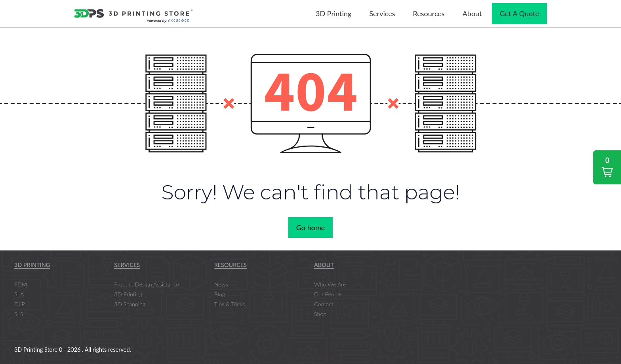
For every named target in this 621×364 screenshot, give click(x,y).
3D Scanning (130, 304)
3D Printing (32, 265)
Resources (230, 265)
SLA (19, 294)
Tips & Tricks (230, 304)
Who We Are (330, 284)
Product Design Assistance (147, 284)
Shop (320, 314)
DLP (20, 304)
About (324, 265)
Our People (328, 294)
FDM (21, 284)
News (221, 284)
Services (127, 265)
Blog (220, 294)
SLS (19, 314)
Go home (310, 227)
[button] (607, 167)
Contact (324, 304)
